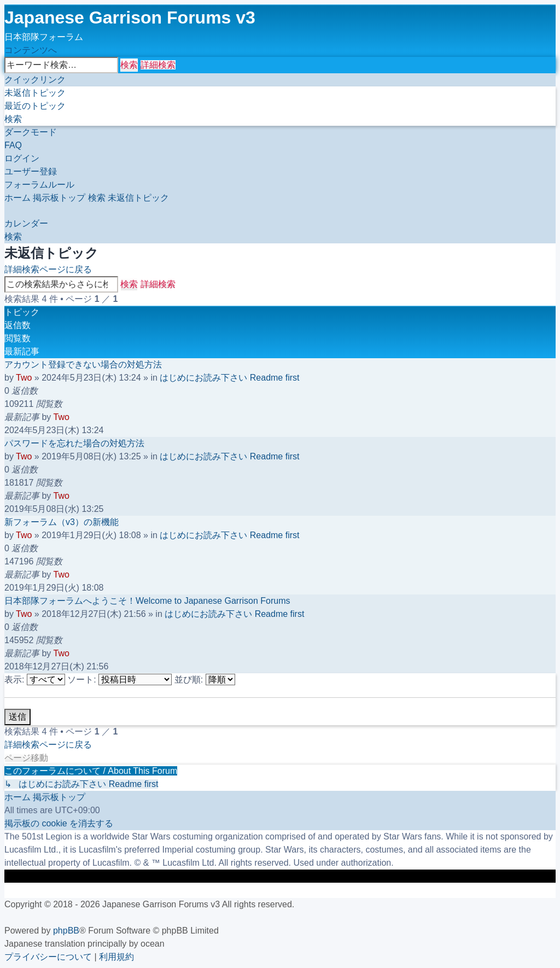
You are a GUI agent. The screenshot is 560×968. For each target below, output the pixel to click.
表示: (35, 680)
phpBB (66, 931)
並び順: (205, 680)
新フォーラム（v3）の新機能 (62, 522)
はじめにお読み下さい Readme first (229, 378)
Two (24, 378)
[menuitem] (35, 93)
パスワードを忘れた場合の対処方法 (74, 443)
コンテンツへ (31, 50)
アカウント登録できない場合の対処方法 (83, 365)
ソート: (119, 680)
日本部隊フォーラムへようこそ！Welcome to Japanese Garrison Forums (147, 601)
